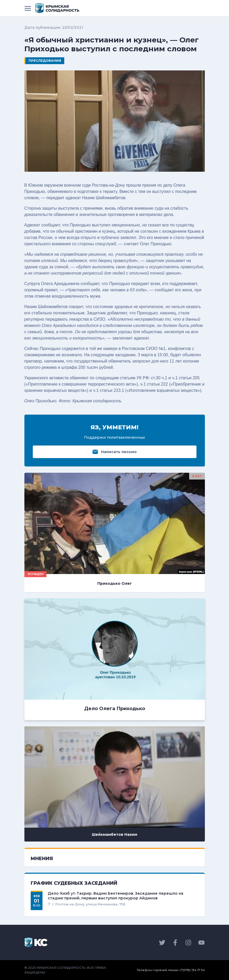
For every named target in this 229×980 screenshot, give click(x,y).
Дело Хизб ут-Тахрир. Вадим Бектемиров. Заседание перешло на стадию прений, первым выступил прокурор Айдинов (116, 896)
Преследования (45, 61)
